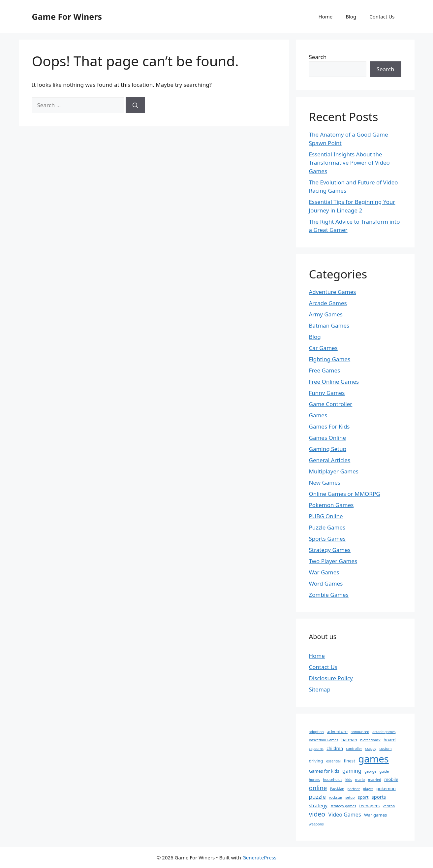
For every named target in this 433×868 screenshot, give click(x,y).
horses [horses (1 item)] (315, 780)
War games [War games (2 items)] (375, 815)
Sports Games (327, 539)
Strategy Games (330, 550)
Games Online (328, 438)
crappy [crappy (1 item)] (371, 749)
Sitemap (320, 689)
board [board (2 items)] (390, 740)
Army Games (326, 314)
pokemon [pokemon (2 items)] (386, 788)
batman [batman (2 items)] (349, 740)
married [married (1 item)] (375, 780)
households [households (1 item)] (333, 780)
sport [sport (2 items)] (363, 797)
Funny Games (327, 393)
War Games (324, 572)
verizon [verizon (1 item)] (389, 806)
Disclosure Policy (331, 678)
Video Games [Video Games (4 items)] (345, 815)
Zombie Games (329, 595)
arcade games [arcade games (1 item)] (384, 732)
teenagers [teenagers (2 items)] (369, 806)
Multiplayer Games (334, 471)
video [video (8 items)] (317, 814)
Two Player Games (333, 561)
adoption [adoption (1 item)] (316, 732)
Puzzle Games (327, 527)
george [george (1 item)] (370, 771)
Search (318, 57)
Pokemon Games (331, 505)
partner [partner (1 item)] (354, 789)
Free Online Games (334, 382)
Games (318, 415)
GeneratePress (259, 857)
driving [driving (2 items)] (316, 761)
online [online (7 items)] (318, 788)
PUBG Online (326, 516)
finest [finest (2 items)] (350, 761)
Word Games (326, 583)
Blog (351, 16)
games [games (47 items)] (373, 759)
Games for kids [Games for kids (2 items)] (324, 771)
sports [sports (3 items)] (379, 797)
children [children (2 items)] (335, 748)
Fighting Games (330, 359)
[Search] (135, 105)
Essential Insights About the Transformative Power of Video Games (349, 163)
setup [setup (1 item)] (350, 797)
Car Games (323, 348)
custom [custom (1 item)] (385, 749)
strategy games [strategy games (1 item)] (343, 806)
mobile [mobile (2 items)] (391, 779)
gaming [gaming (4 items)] (352, 771)
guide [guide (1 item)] (384, 771)
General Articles (330, 460)
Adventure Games (333, 292)
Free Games (325, 370)
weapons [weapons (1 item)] (316, 824)
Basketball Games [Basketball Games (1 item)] (324, 740)
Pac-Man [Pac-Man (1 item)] (337, 789)
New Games (325, 482)
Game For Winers (67, 16)
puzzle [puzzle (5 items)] (317, 797)
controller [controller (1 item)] (354, 749)
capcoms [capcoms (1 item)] (316, 749)
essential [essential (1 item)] (333, 761)
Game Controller (331, 404)
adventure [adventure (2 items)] (337, 731)
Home (326, 16)
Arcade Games (328, 303)
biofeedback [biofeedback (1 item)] (370, 740)
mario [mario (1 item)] (360, 780)
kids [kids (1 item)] (349, 780)
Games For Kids (329, 426)
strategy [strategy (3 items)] (318, 805)
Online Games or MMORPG (345, 494)
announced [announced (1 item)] (360, 732)
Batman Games (329, 325)
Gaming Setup (328, 449)
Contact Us (382, 16)
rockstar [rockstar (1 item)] (336, 797)
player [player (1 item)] (368, 789)
